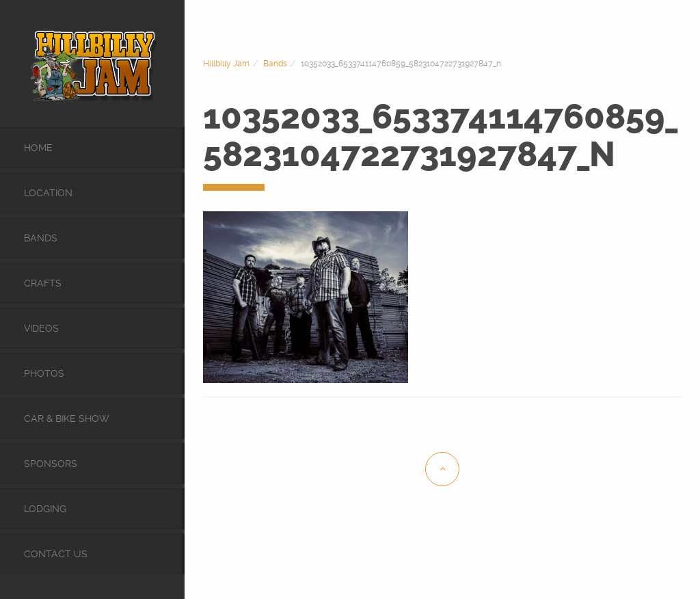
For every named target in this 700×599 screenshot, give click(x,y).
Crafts (43, 283)
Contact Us (56, 554)
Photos (44, 373)
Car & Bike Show (67, 418)
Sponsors (51, 464)
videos (41, 328)
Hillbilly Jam (226, 64)
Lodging (45, 509)
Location (48, 193)
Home (38, 148)
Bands (41, 238)
